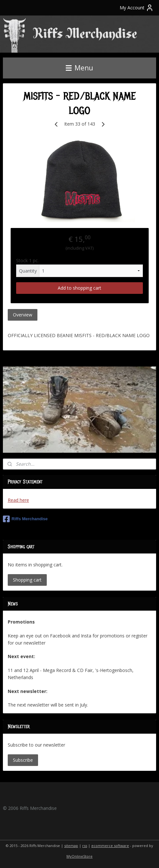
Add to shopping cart (79, 288)
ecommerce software (110, 846)
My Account (137, 8)
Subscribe (23, 760)
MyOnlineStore (79, 856)
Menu (79, 68)
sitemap (71, 846)
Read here (18, 500)
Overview (23, 315)
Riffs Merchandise (25, 519)
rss (85, 846)
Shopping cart (27, 580)
